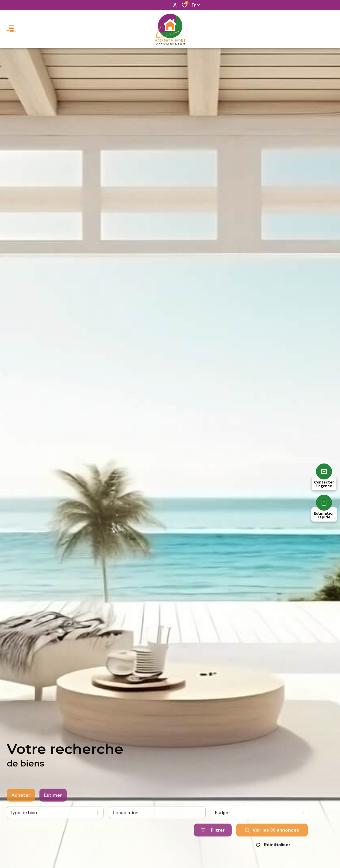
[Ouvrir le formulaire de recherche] (213, 837)
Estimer (53, 802)
